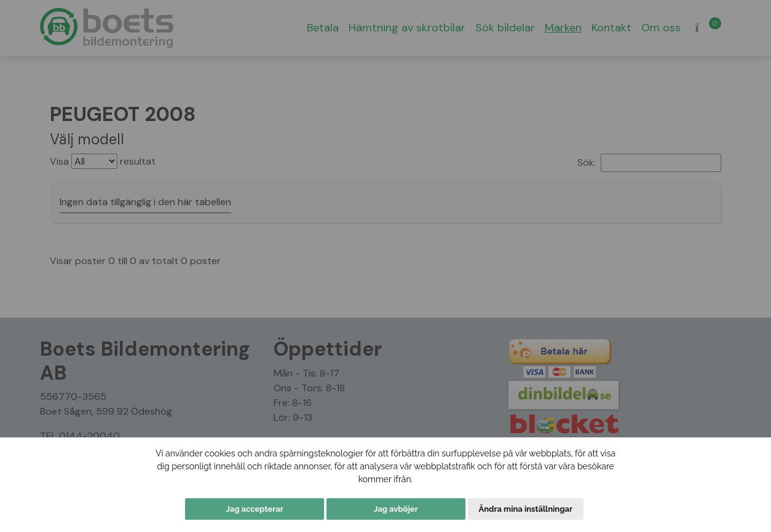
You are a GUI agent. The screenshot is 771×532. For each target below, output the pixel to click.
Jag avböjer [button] (396, 509)
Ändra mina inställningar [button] (526, 509)
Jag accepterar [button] (254, 509)
